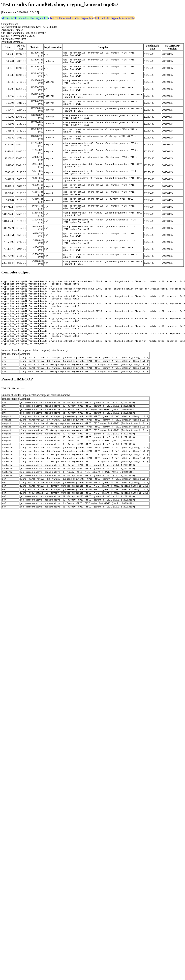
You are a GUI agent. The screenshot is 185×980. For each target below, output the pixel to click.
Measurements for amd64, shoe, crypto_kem (25, 18)
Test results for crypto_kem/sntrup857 (115, 18)
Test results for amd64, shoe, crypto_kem (72, 18)
